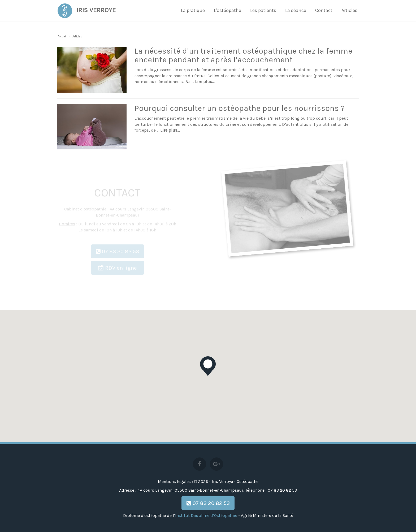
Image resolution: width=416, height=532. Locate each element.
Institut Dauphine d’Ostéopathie (206, 515)
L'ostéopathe (228, 10)
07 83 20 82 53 (208, 503)
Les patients (263, 10)
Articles (349, 10)
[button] (208, 366)
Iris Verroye (86, 9)
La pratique (193, 10)
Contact (324, 10)
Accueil (62, 36)
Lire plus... (205, 82)
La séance (296, 10)
